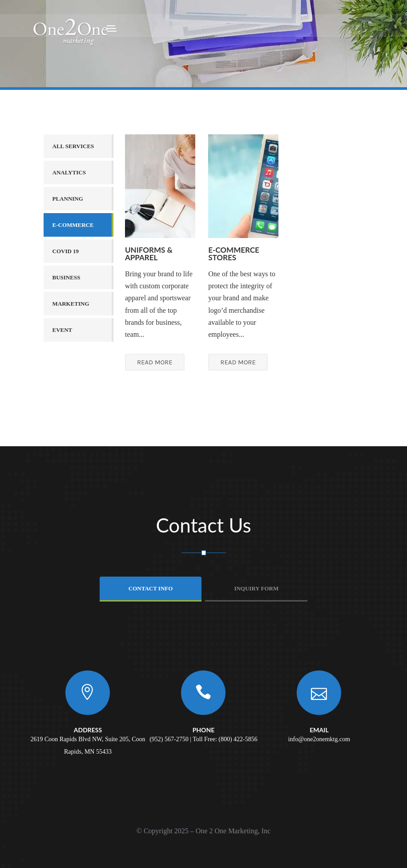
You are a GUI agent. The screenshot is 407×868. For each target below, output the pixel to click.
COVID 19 (66, 251)
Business (66, 277)
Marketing (71, 304)
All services (73, 146)
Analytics (69, 172)
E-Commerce (73, 225)
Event (62, 330)
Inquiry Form (256, 588)
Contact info (151, 588)
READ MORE (155, 362)
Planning (68, 199)
